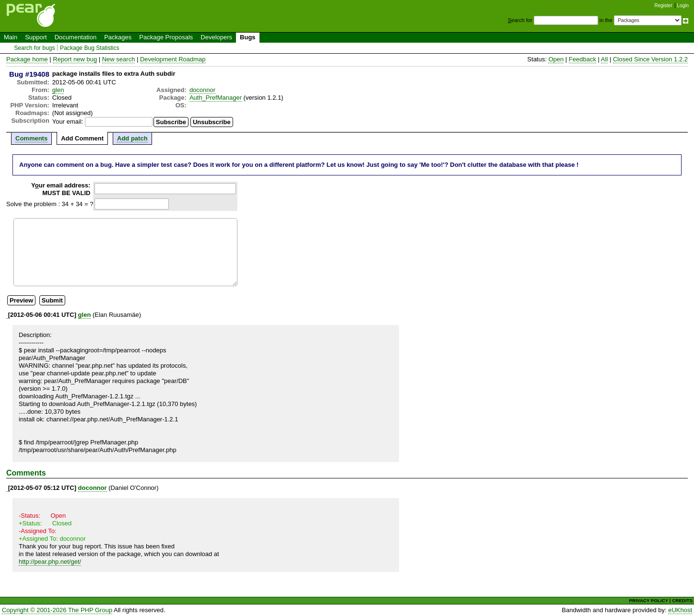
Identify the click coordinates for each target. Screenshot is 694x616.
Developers (216, 37)
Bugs (248, 37)
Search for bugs (34, 48)
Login (683, 6)
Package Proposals (166, 37)
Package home (27, 59)
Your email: (68, 122)
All (604, 59)
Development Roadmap (173, 59)
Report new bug (75, 59)
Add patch (132, 138)
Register (664, 6)
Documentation (76, 37)
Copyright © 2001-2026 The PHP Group (57, 610)
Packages (118, 37)
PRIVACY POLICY (649, 600)
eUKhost (680, 610)
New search (119, 59)
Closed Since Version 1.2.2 (650, 59)
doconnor (202, 90)
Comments (31, 138)
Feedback (582, 59)
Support (36, 37)
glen (58, 90)
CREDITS (682, 600)
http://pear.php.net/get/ (50, 562)
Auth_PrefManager (216, 98)
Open (556, 59)
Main (11, 37)
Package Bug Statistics (90, 48)
